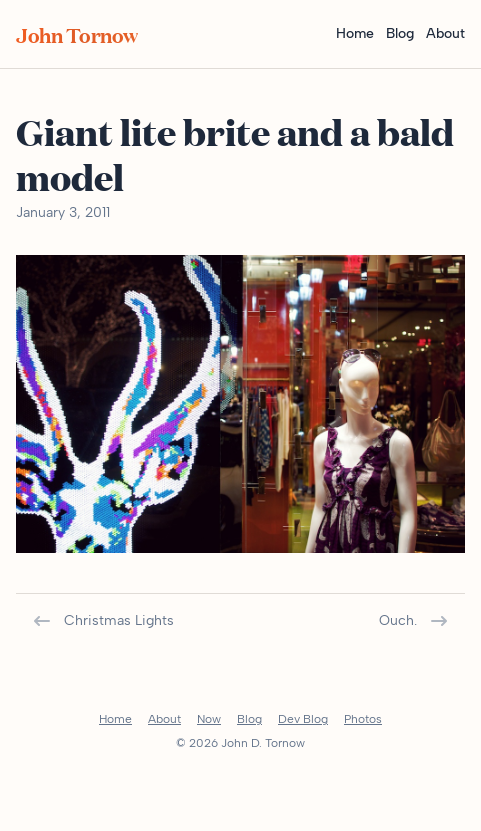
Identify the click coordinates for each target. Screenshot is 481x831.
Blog (400, 33)
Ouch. (414, 621)
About (445, 33)
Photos (363, 719)
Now (209, 719)
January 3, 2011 (63, 212)
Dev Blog (303, 719)
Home (355, 33)
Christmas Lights (103, 621)
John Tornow (77, 34)
